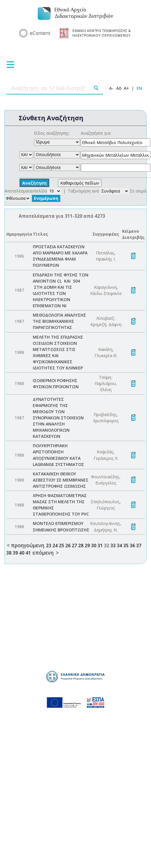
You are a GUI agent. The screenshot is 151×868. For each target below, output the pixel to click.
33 (113, 546)
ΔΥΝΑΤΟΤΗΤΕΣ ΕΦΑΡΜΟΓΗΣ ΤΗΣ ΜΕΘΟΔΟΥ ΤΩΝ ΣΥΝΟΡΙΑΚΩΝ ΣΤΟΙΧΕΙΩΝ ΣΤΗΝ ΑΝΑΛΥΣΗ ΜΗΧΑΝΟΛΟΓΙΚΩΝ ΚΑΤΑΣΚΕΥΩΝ (58, 418)
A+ (126, 88)
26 (68, 546)
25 (61, 546)
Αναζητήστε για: (96, 133)
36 (132, 546)
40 (22, 553)
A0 (119, 88)
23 (49, 546)
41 (28, 553)
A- (111, 88)
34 (119, 546)
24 (55, 546)
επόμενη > (46, 553)
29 (87, 546)
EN (139, 88)
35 (126, 546)
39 (15, 553)
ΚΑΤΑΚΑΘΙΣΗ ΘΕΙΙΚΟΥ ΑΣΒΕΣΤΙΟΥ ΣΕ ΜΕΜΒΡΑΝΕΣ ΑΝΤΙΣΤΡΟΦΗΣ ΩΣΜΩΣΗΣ (61, 480)
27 (74, 546)
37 (139, 546)
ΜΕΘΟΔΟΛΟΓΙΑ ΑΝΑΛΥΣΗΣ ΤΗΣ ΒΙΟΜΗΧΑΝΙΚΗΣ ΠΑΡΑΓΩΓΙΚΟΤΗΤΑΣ (59, 321)
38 (9, 553)
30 (94, 546)
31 (100, 546)
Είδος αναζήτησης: (52, 133)
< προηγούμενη (25, 545)
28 (81, 546)
